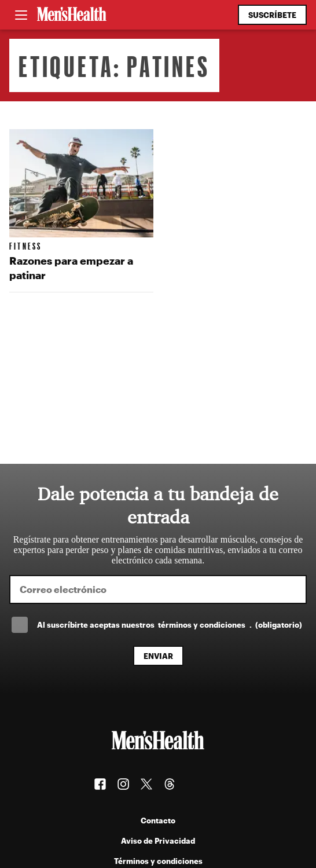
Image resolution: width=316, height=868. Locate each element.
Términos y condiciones (158, 861)
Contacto (158, 820)
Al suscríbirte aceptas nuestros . (170, 625)
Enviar (158, 656)
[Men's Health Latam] (72, 15)
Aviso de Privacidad (158, 840)
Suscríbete (272, 15)
